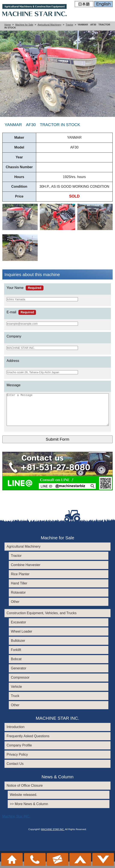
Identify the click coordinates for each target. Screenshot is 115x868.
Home (8, 25)
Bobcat (16, 665)
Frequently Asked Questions (28, 742)
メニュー (103, 859)
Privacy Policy (17, 761)
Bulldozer (18, 647)
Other (15, 608)
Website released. (24, 801)
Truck (15, 702)
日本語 (84, 4)
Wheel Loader (22, 638)
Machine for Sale (24, 25)
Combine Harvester (26, 571)
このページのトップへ (80, 859)
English (104, 4)
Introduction (16, 733)
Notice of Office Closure (25, 792)
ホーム (12, 859)
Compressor (20, 684)
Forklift (16, 656)
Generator (19, 675)
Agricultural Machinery (50, 25)
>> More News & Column (29, 810)
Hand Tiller (19, 590)
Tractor (69, 25)
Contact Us (15, 770)
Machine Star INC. (16, 823)
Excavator (19, 629)
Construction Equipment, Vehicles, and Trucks (42, 619)
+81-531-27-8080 (35, 859)
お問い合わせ (57, 859)
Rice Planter (20, 580)
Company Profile (19, 752)
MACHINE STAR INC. (53, 836)
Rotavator (18, 599)
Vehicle (16, 693)
